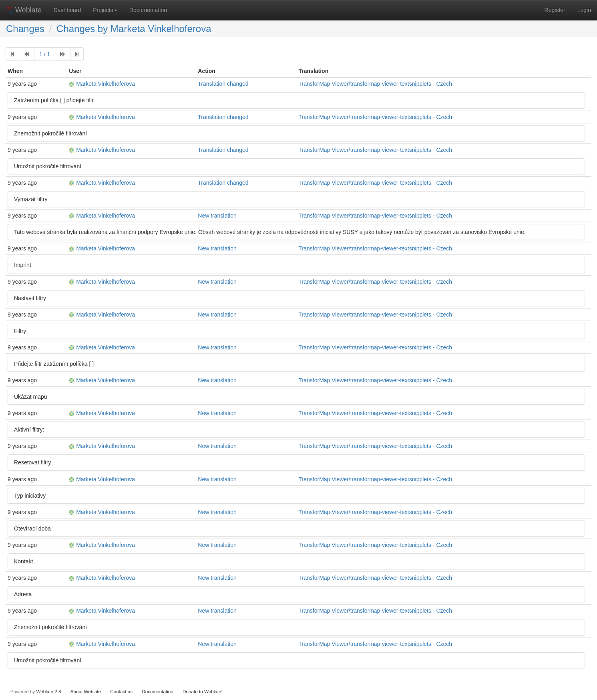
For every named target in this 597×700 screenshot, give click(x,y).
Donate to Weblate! (203, 691)
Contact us (121, 691)
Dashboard (67, 10)
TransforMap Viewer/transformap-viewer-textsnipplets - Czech (376, 84)
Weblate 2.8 (48, 691)
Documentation (148, 10)
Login (584, 10)
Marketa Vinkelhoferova (102, 84)
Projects (105, 10)
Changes (25, 29)
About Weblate (86, 691)
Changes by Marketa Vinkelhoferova (134, 29)
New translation (217, 216)
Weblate (24, 10)
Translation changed (223, 84)
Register (555, 10)
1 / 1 (45, 54)
